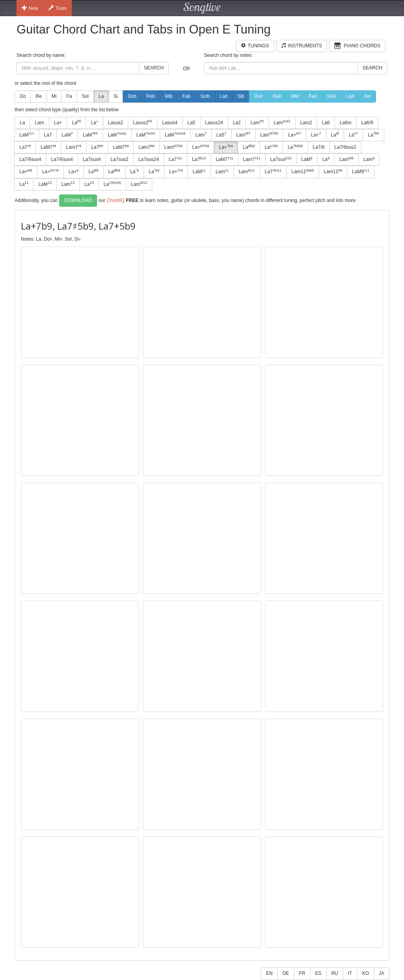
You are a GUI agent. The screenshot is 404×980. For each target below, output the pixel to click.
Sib (241, 96)
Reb (151, 96)
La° (94, 123)
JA (382, 973)
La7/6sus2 (345, 147)
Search (154, 68)
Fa (69, 96)
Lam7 (74, 147)
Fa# (313, 96)
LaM (27, 135)
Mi (54, 96)
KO (366, 973)
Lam (39, 123)
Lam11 (303, 172)
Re (38, 96)
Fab (186, 96)
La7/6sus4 (30, 159)
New (30, 8)
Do (23, 96)
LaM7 (48, 147)
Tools (58, 8)
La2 (237, 123)
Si (116, 96)
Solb (205, 96)
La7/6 (319, 147)
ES (318, 973)
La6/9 (367, 123)
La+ (58, 123)
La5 (191, 123)
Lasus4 (170, 123)
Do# (258, 96)
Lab (224, 96)
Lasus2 (116, 123)
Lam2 (306, 123)
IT (350, 973)
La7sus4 (92, 159)
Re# (277, 96)
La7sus (281, 159)
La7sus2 (119, 159)
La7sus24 (149, 159)
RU (335, 973)
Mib (169, 96)
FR (302, 973)
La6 (326, 123)
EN (269, 973)
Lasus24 (214, 123)
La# (350, 96)
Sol (85, 96)
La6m (346, 123)
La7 (48, 135)
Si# (367, 96)
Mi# (295, 96)
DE (286, 973)
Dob (132, 96)
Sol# (331, 96)
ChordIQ (115, 200)
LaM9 (361, 172)
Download (78, 200)
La (101, 96)
